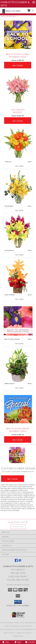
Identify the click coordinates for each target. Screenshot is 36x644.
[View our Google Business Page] (20, 561)
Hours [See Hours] (30, 642)
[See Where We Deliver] (18, 527)
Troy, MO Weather (7, 629)
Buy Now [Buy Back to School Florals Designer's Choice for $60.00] (18, 66)
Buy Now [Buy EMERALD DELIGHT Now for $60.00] (19, 388)
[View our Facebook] (16, 561)
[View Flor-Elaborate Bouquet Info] (18, 232)
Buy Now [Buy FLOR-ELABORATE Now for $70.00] (19, 255)
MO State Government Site (26, 629)
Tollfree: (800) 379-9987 (18, 580)
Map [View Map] (18, 642)
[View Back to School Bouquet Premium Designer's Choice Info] (18, 321)
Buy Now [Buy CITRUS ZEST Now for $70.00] (19, 166)
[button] (30, 11)
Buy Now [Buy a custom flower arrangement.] (13, 479)
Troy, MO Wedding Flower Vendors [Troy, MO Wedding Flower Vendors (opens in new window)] (19, 626)
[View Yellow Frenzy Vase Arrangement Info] (18, 188)
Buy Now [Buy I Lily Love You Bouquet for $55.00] (18, 121)
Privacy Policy (9, 633)
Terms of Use (18, 636)
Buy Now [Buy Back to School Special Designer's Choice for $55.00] (18, 440)
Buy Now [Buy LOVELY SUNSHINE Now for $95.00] (19, 299)
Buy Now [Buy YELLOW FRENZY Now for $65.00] (19, 211)
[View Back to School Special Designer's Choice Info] (18, 409)
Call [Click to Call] (6, 642)
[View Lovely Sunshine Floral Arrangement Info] (18, 276)
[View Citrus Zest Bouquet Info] (18, 143)
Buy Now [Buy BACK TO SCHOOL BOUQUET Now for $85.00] (19, 344)
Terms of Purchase (24, 633)
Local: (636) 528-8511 (18, 576)
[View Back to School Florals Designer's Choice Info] (18, 35)
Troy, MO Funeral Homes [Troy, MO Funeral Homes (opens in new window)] (10, 623)
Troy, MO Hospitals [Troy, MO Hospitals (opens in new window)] (28, 623)
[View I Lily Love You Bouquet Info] (18, 89)
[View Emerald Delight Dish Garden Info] (18, 365)
